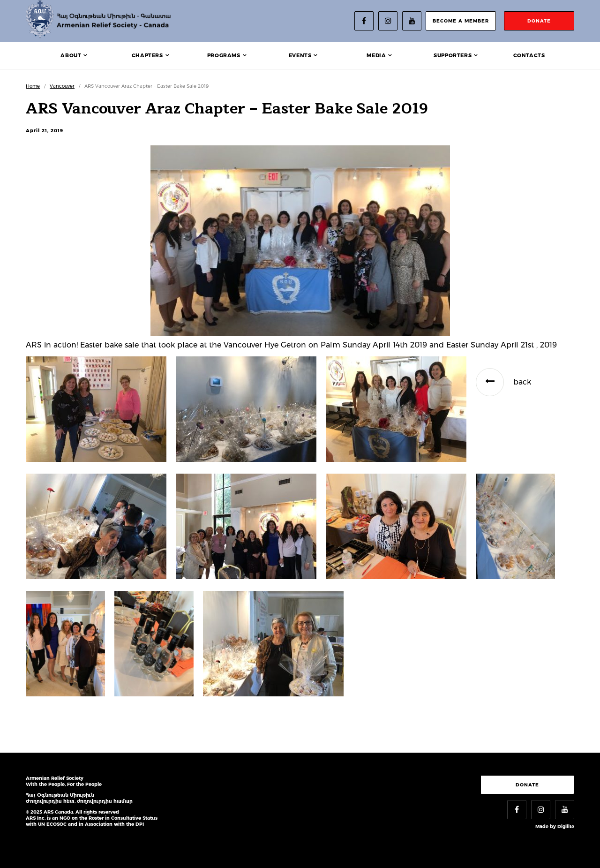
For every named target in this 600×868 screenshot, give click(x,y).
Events (300, 55)
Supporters (453, 55)
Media (376, 55)
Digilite (566, 826)
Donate (527, 785)
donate (539, 21)
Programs (224, 55)
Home (33, 86)
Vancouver (62, 86)
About (71, 55)
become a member (461, 21)
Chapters (147, 55)
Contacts (529, 55)
